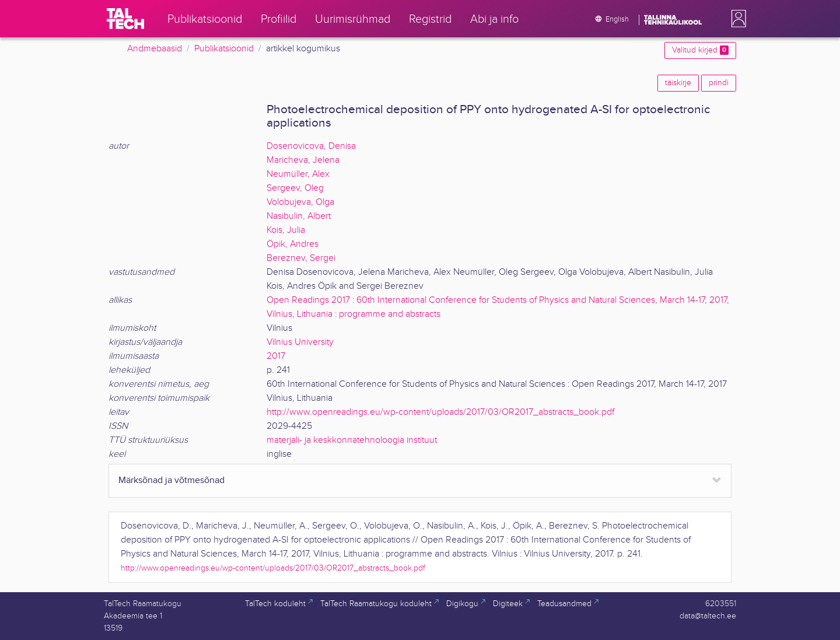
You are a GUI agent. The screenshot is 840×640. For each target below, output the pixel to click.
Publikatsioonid (224, 49)
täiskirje (678, 83)
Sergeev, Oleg (295, 188)
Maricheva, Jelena (303, 160)
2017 (276, 356)
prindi (719, 83)
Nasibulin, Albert (299, 216)
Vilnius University (300, 342)
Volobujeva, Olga (300, 202)
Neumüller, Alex (298, 174)
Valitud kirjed (700, 50)
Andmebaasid (155, 49)
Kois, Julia (286, 230)
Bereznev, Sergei (301, 258)
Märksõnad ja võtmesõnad (171, 480)
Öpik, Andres (293, 244)
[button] (736, 19)
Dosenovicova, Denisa (311, 146)
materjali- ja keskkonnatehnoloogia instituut (352, 440)
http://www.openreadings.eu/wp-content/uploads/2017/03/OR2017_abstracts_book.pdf (440, 412)
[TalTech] (125, 19)
